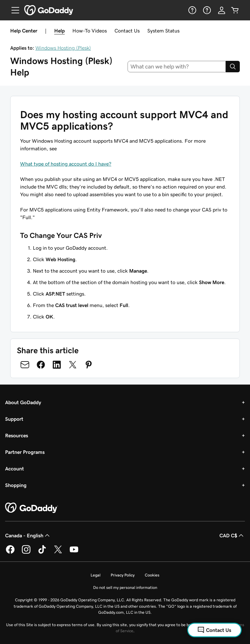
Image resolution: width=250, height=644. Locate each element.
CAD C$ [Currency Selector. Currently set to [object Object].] (232, 535)
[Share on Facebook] (41, 365)
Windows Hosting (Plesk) (63, 48)
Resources (17, 435)
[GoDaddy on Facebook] (10, 553)
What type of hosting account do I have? (66, 164)
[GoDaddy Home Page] (32, 508)
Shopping (16, 485)
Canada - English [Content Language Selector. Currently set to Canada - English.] (28, 535)
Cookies (152, 575)
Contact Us (127, 31)
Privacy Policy (123, 575)
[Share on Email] (25, 365)
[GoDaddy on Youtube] (74, 553)
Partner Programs (25, 452)
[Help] (192, 10)
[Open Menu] (13, 10)
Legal (96, 575)
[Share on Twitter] (73, 365)
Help (59, 31)
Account (15, 469)
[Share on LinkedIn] (57, 365)
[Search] (233, 67)
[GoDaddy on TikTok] (42, 553)
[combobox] (177, 67)
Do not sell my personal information (125, 587)
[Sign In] (222, 10)
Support (14, 419)
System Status (163, 31)
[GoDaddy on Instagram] (26, 553)
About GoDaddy (23, 402)
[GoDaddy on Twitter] (58, 553)
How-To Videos (90, 31)
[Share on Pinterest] (89, 365)
